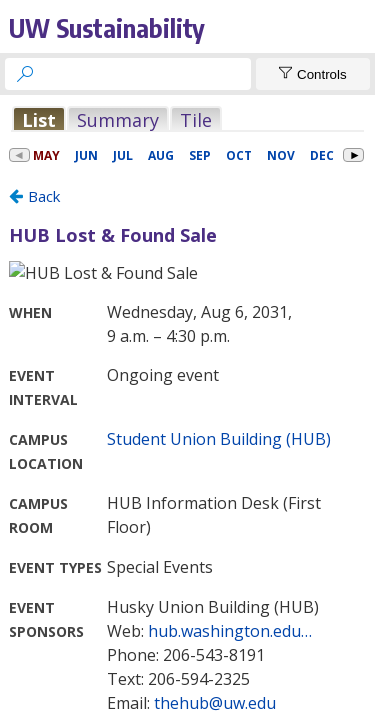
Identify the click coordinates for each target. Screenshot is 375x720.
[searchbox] (146, 74)
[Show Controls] (313, 74)
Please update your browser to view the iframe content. (187, 119)
